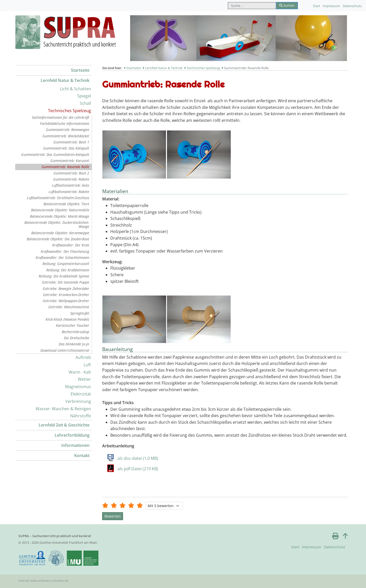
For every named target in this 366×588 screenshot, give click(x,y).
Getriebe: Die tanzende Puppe (66, 282)
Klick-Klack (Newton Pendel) (67, 319)
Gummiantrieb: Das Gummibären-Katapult (55, 155)
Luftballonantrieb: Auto (71, 185)
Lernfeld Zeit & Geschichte (64, 425)
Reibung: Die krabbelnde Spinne (64, 276)
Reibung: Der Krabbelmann (68, 270)
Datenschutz (352, 6)
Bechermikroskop (75, 332)
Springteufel (80, 313)
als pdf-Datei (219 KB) (138, 469)
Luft (87, 365)
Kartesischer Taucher (73, 325)
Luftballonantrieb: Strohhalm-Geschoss (58, 198)
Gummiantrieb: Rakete (71, 179)
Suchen (287, 5)
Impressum (331, 6)
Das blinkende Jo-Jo (74, 344)
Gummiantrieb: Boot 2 (71, 173)
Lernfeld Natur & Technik (65, 80)
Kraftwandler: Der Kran (71, 245)
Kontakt (82, 455)
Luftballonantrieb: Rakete (69, 192)
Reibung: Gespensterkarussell (66, 264)
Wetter (84, 379)
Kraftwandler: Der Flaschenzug (65, 251)
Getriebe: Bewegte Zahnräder (66, 289)
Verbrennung (78, 401)
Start (317, 6)
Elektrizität (81, 394)
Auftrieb (83, 357)
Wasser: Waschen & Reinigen (63, 409)
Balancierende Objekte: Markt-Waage (60, 216)
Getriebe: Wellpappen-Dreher (66, 301)
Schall (85, 103)
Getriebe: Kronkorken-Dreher (66, 295)
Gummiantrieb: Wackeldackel (66, 136)
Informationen (75, 445)
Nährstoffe (81, 416)
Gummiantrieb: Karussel (70, 161)
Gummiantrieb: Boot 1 (71, 142)
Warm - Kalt (80, 372)
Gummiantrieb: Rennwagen (67, 130)
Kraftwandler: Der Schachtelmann (62, 258)
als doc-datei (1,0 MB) (138, 458)
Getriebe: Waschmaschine (69, 307)
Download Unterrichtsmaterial (65, 350)
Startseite (80, 70)
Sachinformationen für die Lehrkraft (60, 117)
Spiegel (84, 96)
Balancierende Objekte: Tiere (66, 204)
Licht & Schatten (75, 89)
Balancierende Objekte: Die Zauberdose (58, 239)
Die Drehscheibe (77, 338)
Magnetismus (78, 387)
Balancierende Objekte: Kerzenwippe (60, 233)
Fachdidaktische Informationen (65, 123)
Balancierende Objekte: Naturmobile (60, 210)
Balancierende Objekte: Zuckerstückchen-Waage (57, 224)
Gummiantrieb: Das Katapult (66, 148)
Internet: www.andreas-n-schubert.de (43, 580)
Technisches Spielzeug (70, 111)
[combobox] (252, 6)
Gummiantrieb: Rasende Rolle (65, 167)
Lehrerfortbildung (72, 435)
